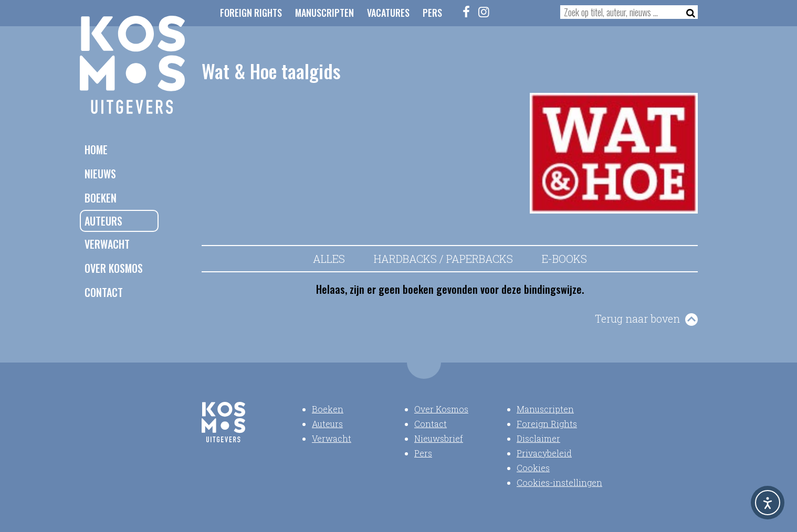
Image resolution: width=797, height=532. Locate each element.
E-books (564, 259)
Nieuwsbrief (439, 438)
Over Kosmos (114, 268)
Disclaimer (538, 438)
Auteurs (103, 221)
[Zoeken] (688, 12)
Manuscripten (324, 13)
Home (96, 150)
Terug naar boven (637, 318)
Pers (432, 13)
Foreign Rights (251, 13)
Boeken (101, 198)
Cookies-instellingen (559, 482)
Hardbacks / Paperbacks (443, 259)
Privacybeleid (544, 453)
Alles (329, 259)
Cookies (533, 468)
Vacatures (388, 13)
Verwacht (107, 244)
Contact (104, 292)
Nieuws (100, 174)
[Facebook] (467, 12)
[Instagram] (484, 12)
